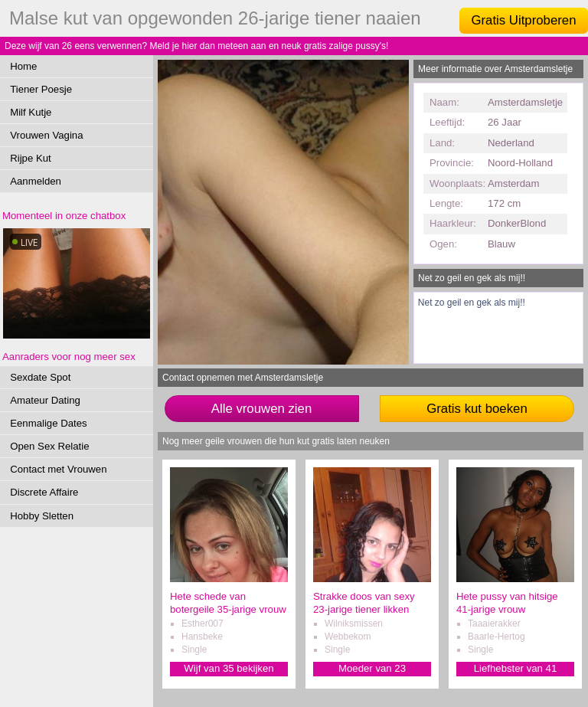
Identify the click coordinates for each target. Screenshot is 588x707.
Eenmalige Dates (48, 423)
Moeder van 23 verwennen (372, 669)
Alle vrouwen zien (262, 409)
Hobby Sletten (42, 516)
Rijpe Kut (31, 158)
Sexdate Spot (40, 377)
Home (23, 66)
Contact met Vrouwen (58, 469)
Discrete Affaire (44, 492)
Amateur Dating (45, 400)
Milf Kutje (31, 112)
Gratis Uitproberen (523, 20)
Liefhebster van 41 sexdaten (516, 669)
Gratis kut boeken (477, 409)
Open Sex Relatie (49, 446)
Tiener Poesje (41, 89)
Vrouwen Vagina (46, 135)
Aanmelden (36, 181)
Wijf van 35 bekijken (229, 668)
